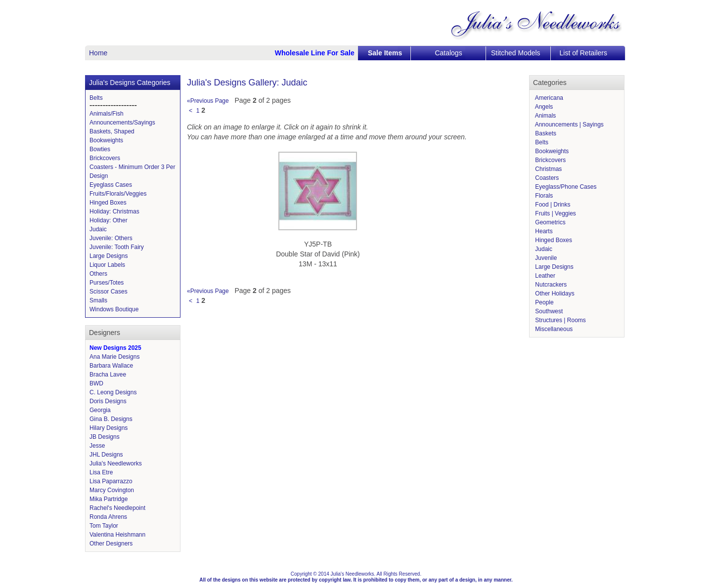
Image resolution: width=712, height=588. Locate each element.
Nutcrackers (550, 285)
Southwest (548, 311)
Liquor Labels (107, 265)
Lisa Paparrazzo (111, 481)
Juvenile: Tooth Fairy (117, 247)
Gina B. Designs (111, 419)
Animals (545, 116)
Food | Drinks (552, 205)
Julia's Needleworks (116, 463)
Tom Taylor (104, 526)
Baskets (545, 133)
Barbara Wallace (111, 366)
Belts (96, 98)
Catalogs (448, 53)
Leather (544, 276)
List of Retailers (583, 53)
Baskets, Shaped (112, 131)
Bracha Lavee (108, 375)
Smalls (98, 300)
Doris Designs (108, 401)
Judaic (98, 229)
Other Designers (111, 544)
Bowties (100, 149)
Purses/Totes (107, 283)
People (544, 302)
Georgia (100, 410)
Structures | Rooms (560, 320)
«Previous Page (208, 101)
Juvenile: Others (111, 238)
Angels (543, 107)
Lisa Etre (101, 472)
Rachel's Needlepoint (117, 508)
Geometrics (550, 222)
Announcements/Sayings (122, 123)
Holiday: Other (109, 220)
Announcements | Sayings (569, 125)
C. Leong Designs (113, 392)
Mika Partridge (109, 499)
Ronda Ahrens (108, 517)
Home (98, 53)
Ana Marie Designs (114, 357)
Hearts (543, 231)
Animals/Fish (107, 114)
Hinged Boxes (108, 203)
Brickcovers (105, 158)
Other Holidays (554, 294)
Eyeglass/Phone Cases (565, 187)
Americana (548, 98)
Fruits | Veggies (555, 213)
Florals (543, 196)
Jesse (97, 446)
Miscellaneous (553, 329)
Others (98, 274)
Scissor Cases (109, 292)
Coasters (546, 178)
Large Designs (109, 256)
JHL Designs (106, 455)
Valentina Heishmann (117, 535)
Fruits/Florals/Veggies (118, 194)
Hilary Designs (109, 428)
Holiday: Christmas (114, 211)
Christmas (548, 169)
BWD (96, 383)
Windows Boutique (114, 309)
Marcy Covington (112, 490)
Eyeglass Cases (111, 185)
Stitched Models (516, 53)
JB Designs (105, 437)
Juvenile (545, 258)
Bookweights (106, 140)
